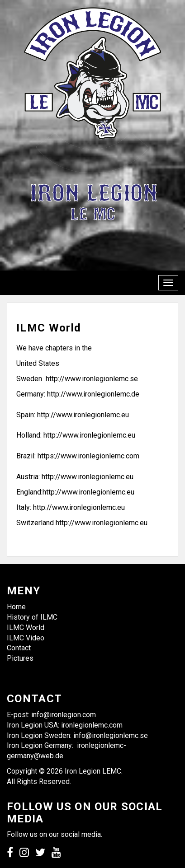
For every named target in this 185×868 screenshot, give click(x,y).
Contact (19, 648)
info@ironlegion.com (64, 715)
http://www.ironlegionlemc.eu (83, 415)
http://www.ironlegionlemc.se (92, 379)
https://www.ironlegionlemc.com (88, 456)
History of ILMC (32, 617)
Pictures (20, 658)
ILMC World (26, 628)
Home (16, 607)
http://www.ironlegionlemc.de (93, 394)
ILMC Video (26, 638)
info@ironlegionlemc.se (111, 735)
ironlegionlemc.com (92, 725)
